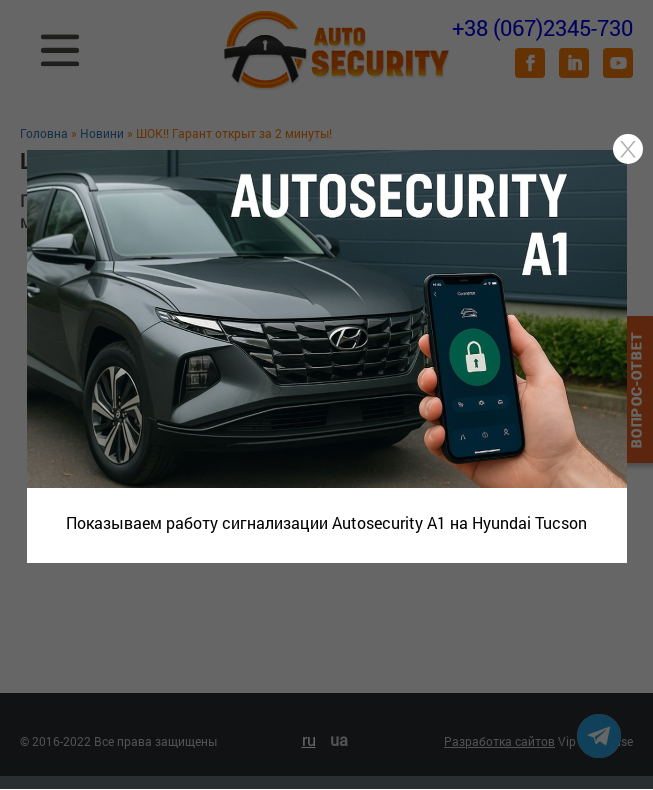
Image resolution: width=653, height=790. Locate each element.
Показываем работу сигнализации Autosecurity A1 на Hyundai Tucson (326, 522)
